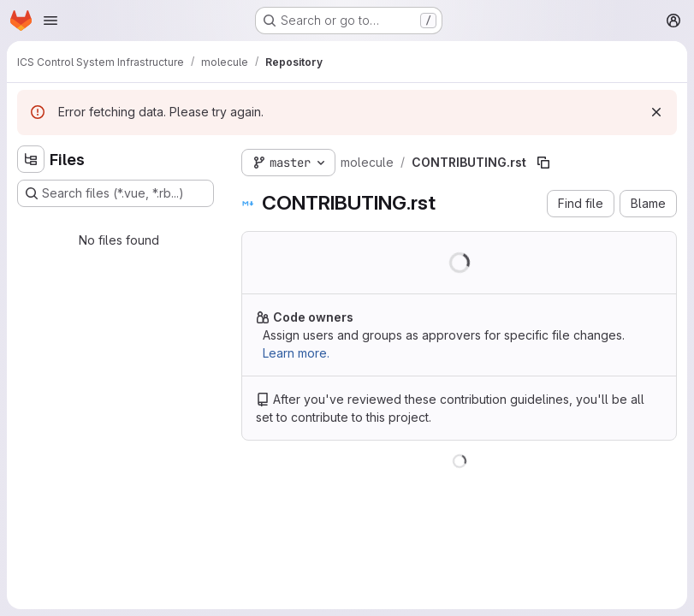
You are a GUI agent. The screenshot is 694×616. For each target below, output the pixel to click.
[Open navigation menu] (50, 21)
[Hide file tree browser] (31, 159)
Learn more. (296, 353)
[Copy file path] (543, 163)
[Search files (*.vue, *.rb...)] (116, 193)
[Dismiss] (656, 112)
